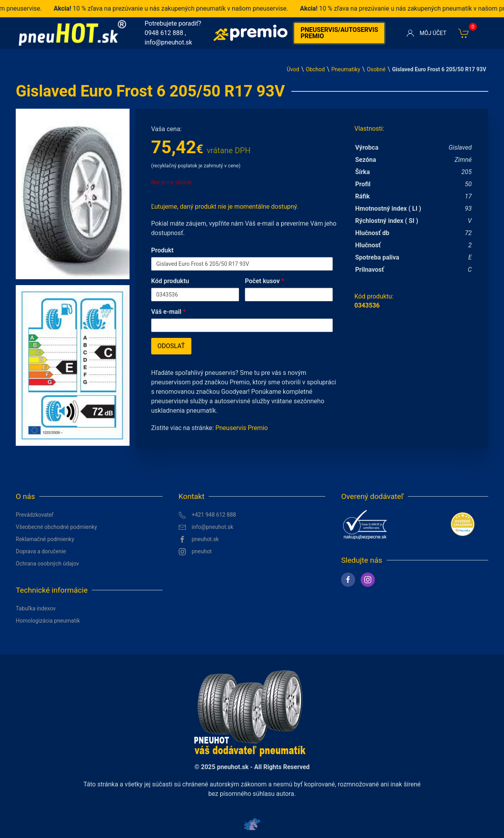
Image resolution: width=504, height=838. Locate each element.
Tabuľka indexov (36, 608)
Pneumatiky (346, 69)
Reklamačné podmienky (45, 539)
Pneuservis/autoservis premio (339, 33)
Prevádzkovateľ (35, 515)
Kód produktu (170, 281)
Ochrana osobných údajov (47, 564)
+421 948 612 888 (207, 515)
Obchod (315, 69)
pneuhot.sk (199, 540)
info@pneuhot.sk (168, 42)
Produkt (162, 250)
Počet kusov (265, 281)
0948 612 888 (164, 33)
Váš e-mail (169, 312)
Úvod (293, 69)
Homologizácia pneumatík (48, 621)
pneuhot (195, 552)
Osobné (376, 69)
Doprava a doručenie (41, 551)
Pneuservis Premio (242, 428)
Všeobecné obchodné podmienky (56, 527)
